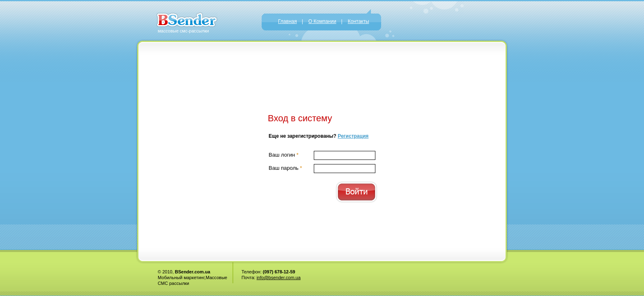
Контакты (359, 21)
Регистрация (353, 136)
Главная (287, 21)
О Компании (322, 21)
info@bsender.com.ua (279, 277)
